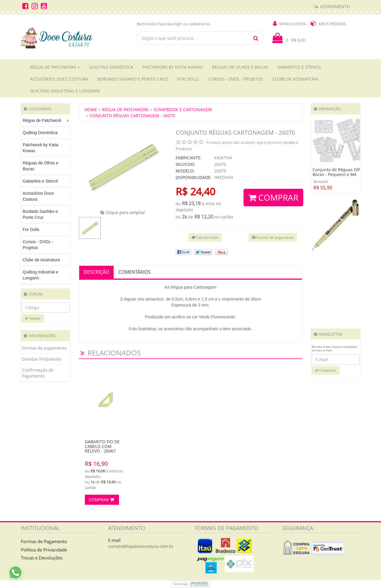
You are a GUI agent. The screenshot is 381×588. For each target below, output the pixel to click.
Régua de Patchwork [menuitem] (46, 120)
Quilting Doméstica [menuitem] (40, 133)
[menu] (45, 199)
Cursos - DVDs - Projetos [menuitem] (38, 245)
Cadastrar (325, 370)
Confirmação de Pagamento (38, 373)
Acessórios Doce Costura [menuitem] (38, 196)
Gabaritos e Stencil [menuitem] (40, 181)
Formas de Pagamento (44, 541)
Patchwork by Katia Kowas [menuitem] (40, 148)
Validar (33, 318)
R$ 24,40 (195, 191)
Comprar (273, 197)
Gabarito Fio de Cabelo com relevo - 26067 (102, 446)
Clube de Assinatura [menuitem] (41, 260)
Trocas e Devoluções (42, 558)
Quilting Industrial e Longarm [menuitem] (40, 275)
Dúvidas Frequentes (42, 359)
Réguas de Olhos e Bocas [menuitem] (40, 166)
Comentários (134, 272)
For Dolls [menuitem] (31, 229)
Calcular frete (205, 237)
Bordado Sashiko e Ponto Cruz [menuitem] (40, 214)
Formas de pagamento (44, 348)
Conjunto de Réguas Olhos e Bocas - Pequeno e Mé (341, 172)
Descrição (96, 272)
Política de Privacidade (44, 550)
